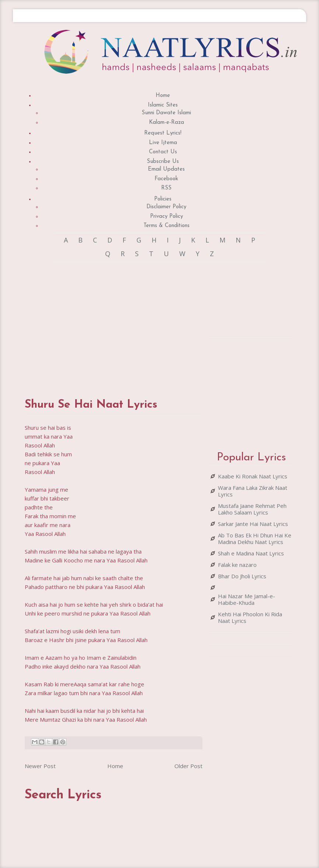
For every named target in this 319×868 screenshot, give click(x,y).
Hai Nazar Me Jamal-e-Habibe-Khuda (247, 599)
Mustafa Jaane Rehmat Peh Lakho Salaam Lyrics (252, 509)
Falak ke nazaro (237, 565)
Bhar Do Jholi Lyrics (242, 576)
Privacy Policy (167, 217)
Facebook (166, 179)
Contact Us (163, 152)
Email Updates (166, 169)
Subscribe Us (163, 162)
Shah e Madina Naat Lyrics (251, 553)
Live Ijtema (163, 143)
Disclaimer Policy (166, 207)
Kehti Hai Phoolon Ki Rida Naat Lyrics (250, 617)
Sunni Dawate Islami (166, 113)
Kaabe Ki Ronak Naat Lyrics (253, 476)
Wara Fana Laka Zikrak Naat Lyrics (253, 491)
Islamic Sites (163, 105)
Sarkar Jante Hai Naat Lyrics (253, 524)
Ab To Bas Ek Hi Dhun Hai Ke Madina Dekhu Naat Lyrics (255, 538)
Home (163, 96)
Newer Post (40, 766)
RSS (166, 188)
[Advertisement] (148, 323)
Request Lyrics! (163, 133)
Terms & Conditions (167, 226)
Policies (163, 199)
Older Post (188, 766)
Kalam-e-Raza (167, 123)
